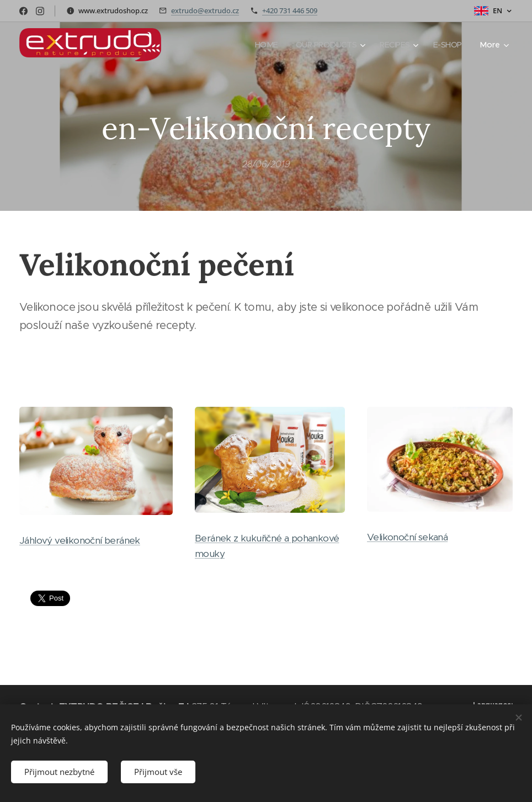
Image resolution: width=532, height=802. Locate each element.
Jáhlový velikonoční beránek (80, 541)
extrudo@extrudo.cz (205, 10)
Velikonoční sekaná (407, 538)
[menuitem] (262, 45)
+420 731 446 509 (290, 10)
